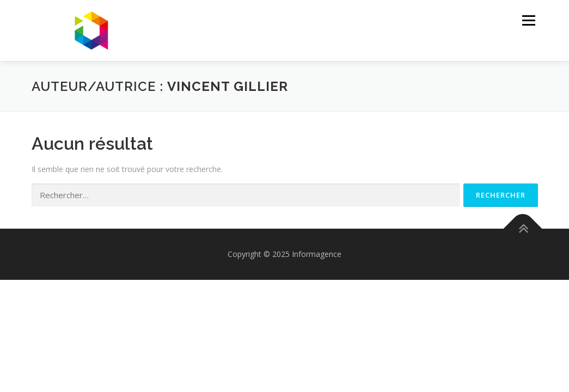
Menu (528, 20)
